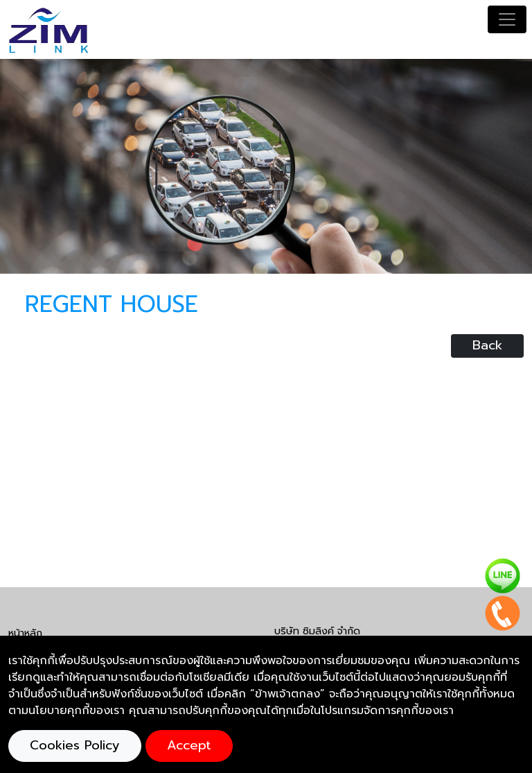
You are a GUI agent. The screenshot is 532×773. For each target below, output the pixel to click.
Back (487, 345)
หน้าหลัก (25, 633)
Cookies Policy (75, 745)
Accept (189, 745)
